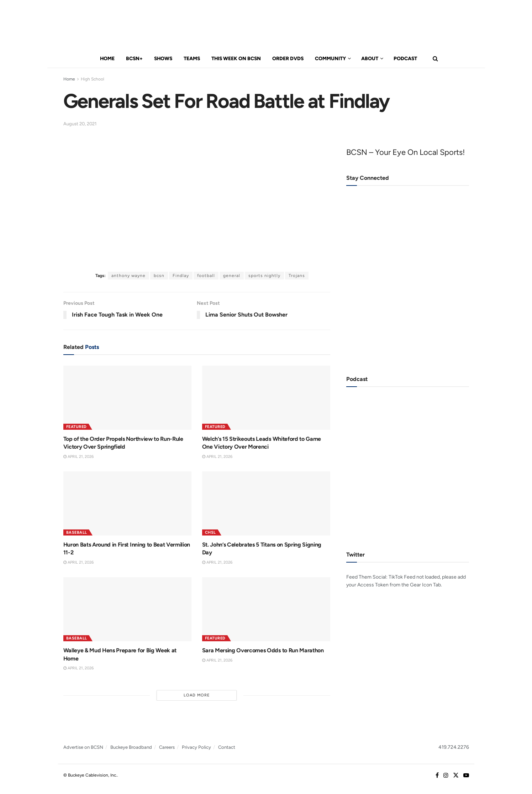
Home (107, 59)
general (232, 276)
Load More (197, 695)
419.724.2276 (454, 747)
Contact (227, 747)
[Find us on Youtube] (466, 775)
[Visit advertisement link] (408, 297)
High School (93, 79)
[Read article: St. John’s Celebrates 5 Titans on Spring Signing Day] (266, 503)
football (206, 276)
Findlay (181, 276)
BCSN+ (134, 59)
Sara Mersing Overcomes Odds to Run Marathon (263, 650)
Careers (167, 747)
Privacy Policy (196, 747)
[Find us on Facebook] (437, 775)
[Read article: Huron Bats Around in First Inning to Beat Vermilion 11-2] (127, 503)
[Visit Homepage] (104, 25)
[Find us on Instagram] (446, 775)
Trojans (297, 276)
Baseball (77, 532)
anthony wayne (128, 276)
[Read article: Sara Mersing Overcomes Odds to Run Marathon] (266, 609)
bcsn (159, 276)
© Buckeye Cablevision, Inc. (90, 775)
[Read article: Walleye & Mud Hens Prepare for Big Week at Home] (127, 609)
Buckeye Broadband (131, 747)
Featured (77, 427)
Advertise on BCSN (83, 747)
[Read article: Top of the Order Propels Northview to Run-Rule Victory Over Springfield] (127, 398)
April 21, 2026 (78, 457)
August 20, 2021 (80, 124)
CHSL (210, 532)
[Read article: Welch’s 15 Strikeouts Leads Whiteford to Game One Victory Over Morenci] (266, 398)
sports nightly (264, 276)
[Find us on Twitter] (456, 775)
